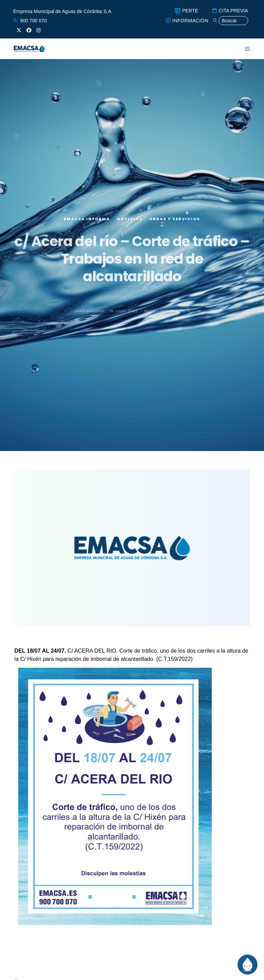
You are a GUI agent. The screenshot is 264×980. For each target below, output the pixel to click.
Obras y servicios (175, 222)
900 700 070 (30, 21)
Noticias (130, 222)
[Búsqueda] (230, 21)
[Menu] (243, 49)
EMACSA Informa (87, 222)
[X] (19, 30)
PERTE (186, 11)
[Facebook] (29, 30)
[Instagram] (38, 30)
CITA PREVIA (230, 11)
